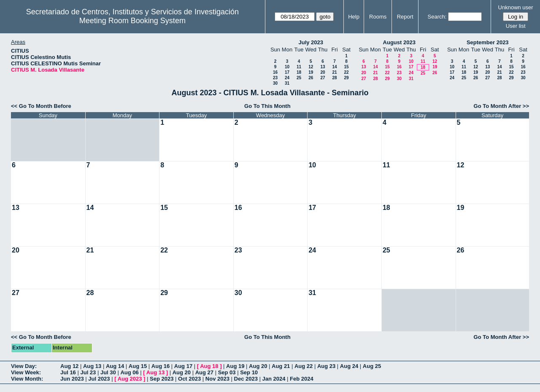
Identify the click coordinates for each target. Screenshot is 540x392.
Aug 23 (326, 366)
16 (275, 72)
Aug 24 (349, 366)
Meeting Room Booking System (132, 21)
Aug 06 (129, 372)
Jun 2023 (72, 379)
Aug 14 (115, 366)
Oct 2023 (189, 379)
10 (287, 67)
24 (287, 78)
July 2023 (311, 42)
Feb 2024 (302, 379)
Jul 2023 (99, 379)
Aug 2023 (130, 379)
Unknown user (516, 7)
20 (323, 72)
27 (323, 78)
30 (275, 83)
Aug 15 (138, 366)
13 (323, 67)
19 (311, 72)
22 (346, 72)
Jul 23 (88, 372)
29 (346, 78)
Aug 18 (209, 366)
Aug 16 (161, 366)
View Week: (26, 372)
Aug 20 (258, 366)
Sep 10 (249, 372)
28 (334, 78)
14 (334, 67)
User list (516, 26)
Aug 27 (204, 372)
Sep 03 (227, 372)
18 (299, 72)
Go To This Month (267, 106)
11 (299, 67)
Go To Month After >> (501, 106)
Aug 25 (372, 366)
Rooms (378, 17)
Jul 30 (108, 372)
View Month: (27, 379)
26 (311, 78)
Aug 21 (281, 366)
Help (354, 17)
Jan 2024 (274, 379)
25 (299, 78)
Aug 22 (304, 366)
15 (346, 67)
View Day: (24, 366)
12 (311, 67)
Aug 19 (235, 366)
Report (405, 17)
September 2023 (488, 42)
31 (287, 83)
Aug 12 (69, 366)
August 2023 (399, 42)
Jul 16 (68, 372)
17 (287, 72)
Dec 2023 (246, 379)
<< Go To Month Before (41, 106)
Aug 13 (92, 366)
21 (334, 72)
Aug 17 (183, 366)
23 (275, 78)
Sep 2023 (162, 379)
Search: (437, 17)
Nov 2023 (217, 379)
